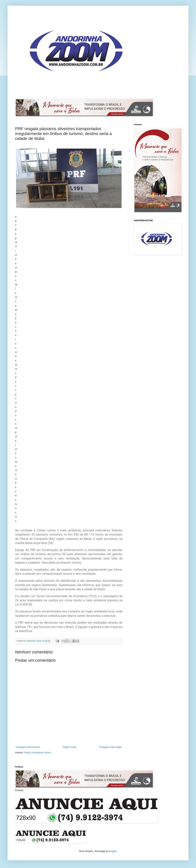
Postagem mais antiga (110, 747)
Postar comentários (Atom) (37, 753)
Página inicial (69, 747)
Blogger (113, 851)
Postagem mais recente (28, 747)
